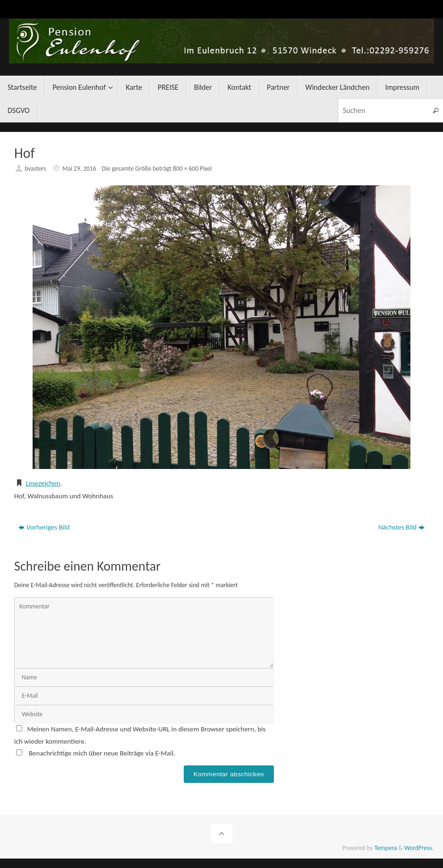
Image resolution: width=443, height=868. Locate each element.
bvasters (35, 169)
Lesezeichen (43, 483)
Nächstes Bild (401, 527)
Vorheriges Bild (44, 527)
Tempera (386, 848)
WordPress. (419, 848)
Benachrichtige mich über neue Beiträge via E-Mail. (102, 753)
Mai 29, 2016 (79, 169)
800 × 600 (186, 169)
